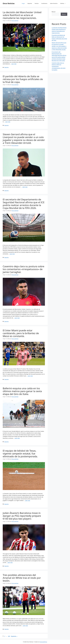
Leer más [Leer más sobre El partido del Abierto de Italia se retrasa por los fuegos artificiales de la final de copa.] (8, 122)
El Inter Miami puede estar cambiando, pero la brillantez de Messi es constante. (21, 333)
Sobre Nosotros (54, 3)
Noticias (37, 3)
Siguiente (14, 636)
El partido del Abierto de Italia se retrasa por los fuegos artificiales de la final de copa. (23, 79)
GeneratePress (44, 642)
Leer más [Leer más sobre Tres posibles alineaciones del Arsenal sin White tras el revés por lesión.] (25, 626)
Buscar (54, 12)
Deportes (30, 3)
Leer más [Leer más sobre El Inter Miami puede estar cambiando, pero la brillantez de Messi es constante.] (30, 376)
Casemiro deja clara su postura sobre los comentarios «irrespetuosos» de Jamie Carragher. (24, 269)
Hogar (23, 3)
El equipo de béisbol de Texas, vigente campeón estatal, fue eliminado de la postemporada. (20, 454)
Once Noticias (9, 3)
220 (9, 636)
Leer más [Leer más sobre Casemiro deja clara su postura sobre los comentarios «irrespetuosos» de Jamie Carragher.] (17, 318)
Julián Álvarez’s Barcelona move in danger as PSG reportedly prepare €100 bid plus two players (22, 516)
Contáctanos (44, 3)
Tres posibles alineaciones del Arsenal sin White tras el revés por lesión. (22, 578)
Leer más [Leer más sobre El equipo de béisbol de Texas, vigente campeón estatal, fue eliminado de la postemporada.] (28, 500)
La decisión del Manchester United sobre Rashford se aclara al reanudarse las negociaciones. (22, 15)
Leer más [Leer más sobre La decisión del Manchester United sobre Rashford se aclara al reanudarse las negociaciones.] (14, 64)
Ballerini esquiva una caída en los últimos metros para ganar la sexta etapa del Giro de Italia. (22, 391)
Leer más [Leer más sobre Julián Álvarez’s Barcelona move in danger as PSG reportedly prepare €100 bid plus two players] (10, 562)
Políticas (64, 3)
